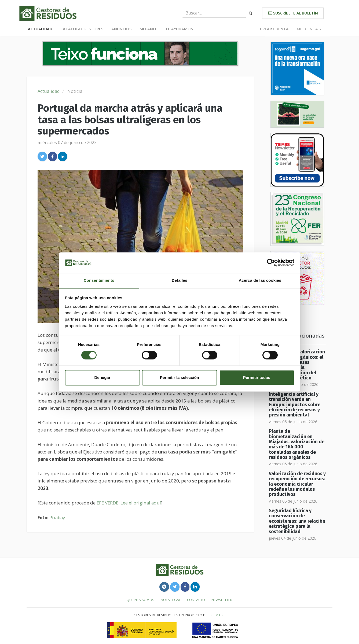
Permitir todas (257, 377)
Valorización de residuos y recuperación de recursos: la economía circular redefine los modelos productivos (297, 484)
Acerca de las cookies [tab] (260, 280)
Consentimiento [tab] (99, 280)
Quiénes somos (140, 600)
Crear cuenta (274, 29)
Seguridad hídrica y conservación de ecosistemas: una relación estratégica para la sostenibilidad (297, 521)
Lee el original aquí (141, 503)
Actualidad (40, 29)
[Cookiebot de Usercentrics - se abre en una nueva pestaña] (271, 263)
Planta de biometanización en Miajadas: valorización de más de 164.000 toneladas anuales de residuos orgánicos (297, 444)
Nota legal (171, 600)
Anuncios (121, 29)
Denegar (102, 377)
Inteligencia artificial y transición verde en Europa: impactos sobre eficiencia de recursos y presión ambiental (295, 405)
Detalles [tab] (179, 280)
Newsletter (222, 600)
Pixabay (57, 518)
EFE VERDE (107, 503)
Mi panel (148, 29)
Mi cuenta (309, 29)
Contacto (196, 600)
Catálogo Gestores (82, 29)
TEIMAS (217, 615)
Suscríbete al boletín (293, 13)
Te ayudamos (179, 29)
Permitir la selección (179, 377)
